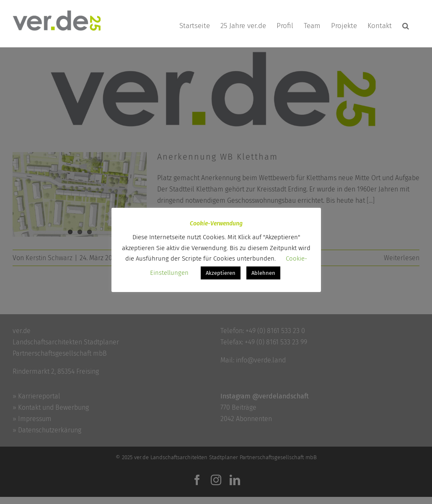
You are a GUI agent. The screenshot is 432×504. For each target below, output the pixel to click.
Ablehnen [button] (263, 273)
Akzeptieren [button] (221, 273)
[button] (406, 26)
